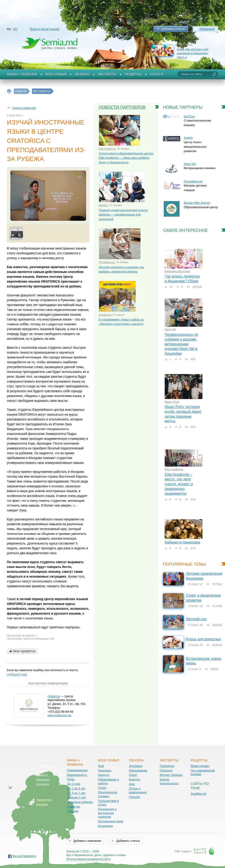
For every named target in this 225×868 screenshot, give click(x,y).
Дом (101, 766)
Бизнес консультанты (169, 781)
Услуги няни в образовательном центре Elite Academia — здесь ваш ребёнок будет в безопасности (126, 158)
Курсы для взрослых (203, 639)
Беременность (77, 775)
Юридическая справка (108, 794)
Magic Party (172, 402)
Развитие (73, 807)
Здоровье (105, 770)
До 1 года (74, 784)
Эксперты (107, 74)
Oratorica (54, 696)
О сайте (42, 770)
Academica (105, 315)
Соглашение (45, 766)
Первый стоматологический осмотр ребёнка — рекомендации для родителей (123, 215)
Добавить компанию (87, 841)
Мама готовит (200, 766)
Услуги (157, 74)
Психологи (167, 766)
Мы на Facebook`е (24, 856)
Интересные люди (111, 821)
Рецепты (133, 74)
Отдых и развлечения (138, 790)
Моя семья (56, 74)
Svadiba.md (198, 794)
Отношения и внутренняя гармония (107, 813)
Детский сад (196, 619)
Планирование (77, 770)
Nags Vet (190, 164)
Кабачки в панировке (182, 542)
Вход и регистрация (45, 29)
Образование (138, 770)
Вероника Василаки (177, 271)
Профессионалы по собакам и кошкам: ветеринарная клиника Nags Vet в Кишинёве (181, 344)
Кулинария (105, 826)
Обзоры (82, 74)
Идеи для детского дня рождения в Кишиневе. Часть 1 (193, 53)
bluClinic (104, 205)
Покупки (73, 811)
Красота (104, 775)
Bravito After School (197, 203)
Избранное (207, 29)
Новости (42, 775)
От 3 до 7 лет (76, 793)
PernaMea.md (107, 262)
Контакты (43, 784)
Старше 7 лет (76, 797)
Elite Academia (107, 149)
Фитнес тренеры (171, 775)
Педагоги (166, 770)
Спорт (102, 788)
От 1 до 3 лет (76, 788)
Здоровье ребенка (80, 802)
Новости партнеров (122, 107)
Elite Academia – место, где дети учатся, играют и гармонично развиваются (179, 484)
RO (15, 29)
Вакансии (43, 779)
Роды (71, 779)
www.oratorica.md (59, 715)
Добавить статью (173, 29)
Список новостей (24, 108)
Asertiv (188, 138)
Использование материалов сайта (89, 859)
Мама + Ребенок (22, 74)
